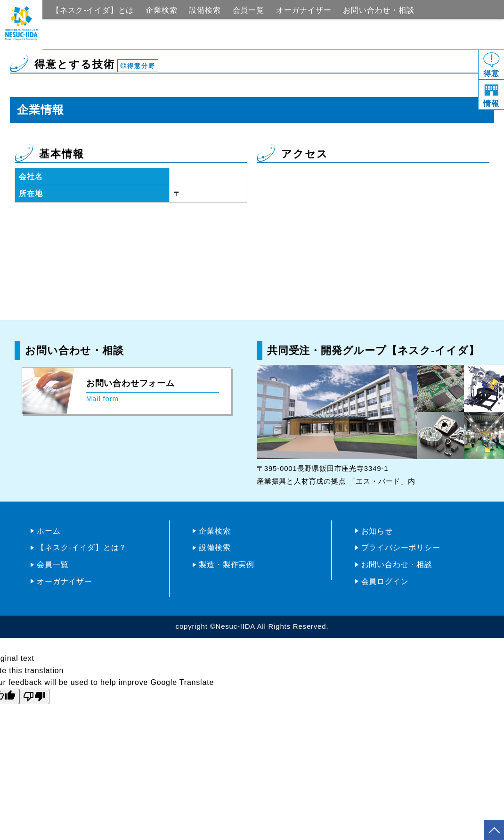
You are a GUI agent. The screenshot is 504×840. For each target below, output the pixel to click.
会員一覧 (248, 10)
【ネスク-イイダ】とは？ (82, 548)
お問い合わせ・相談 (378, 10)
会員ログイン (385, 581)
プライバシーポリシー (401, 548)
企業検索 (161, 10)
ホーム (49, 531)
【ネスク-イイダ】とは (93, 10)
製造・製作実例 (227, 564)
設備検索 (205, 10)
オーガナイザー (304, 10)
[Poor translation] (34, 696)
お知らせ (377, 531)
